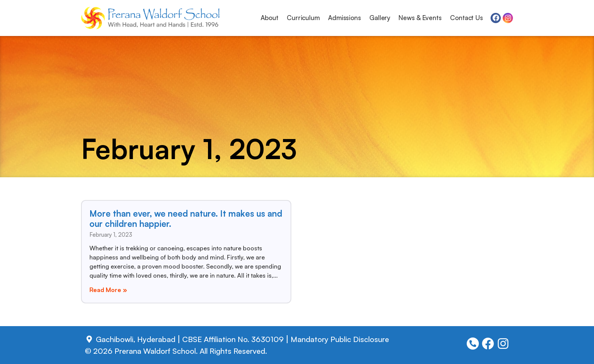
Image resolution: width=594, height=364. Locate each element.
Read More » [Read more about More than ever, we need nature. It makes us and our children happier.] (108, 290)
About (270, 18)
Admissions (345, 18)
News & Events (420, 18)
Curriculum (303, 18)
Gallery (380, 18)
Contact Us (467, 18)
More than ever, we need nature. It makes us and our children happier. (186, 218)
